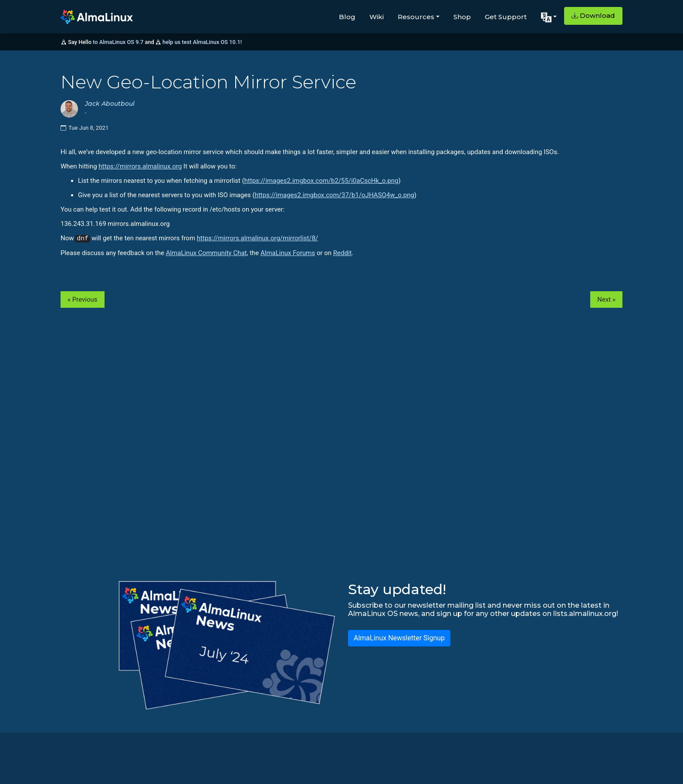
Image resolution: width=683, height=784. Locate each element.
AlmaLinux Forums (288, 253)
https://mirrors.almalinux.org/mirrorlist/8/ (257, 238)
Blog (347, 17)
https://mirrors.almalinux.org (140, 166)
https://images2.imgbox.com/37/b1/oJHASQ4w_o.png (335, 195)
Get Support (506, 17)
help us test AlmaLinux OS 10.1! (202, 42)
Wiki (377, 17)
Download (593, 15)
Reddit (343, 253)
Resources (416, 17)
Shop (462, 17)
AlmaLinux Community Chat (206, 253)
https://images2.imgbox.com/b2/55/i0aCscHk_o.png (321, 181)
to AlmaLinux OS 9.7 (118, 42)
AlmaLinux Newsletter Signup (399, 638)
